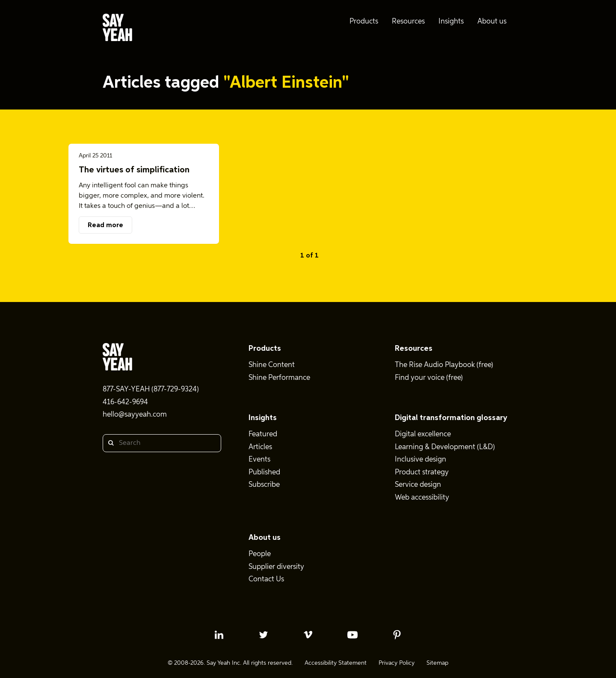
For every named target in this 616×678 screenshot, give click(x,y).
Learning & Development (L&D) (445, 447)
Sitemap (437, 663)
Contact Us (266, 579)
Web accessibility (422, 498)
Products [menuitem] (364, 22)
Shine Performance (279, 378)
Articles (260, 447)
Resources (414, 349)
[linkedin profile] (219, 635)
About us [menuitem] (492, 22)
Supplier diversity (276, 567)
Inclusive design (421, 460)
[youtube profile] (352, 635)
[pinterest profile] (397, 635)
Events (259, 460)
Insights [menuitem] (451, 22)
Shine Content (272, 365)
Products (265, 349)
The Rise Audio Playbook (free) (444, 365)
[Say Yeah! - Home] (117, 29)
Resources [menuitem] (408, 22)
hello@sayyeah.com (135, 415)
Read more (105, 225)
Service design (418, 485)
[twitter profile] (264, 635)
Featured (263, 434)
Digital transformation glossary (451, 418)
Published (264, 472)
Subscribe (264, 485)
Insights (263, 418)
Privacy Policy (397, 663)
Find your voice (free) (429, 378)
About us (265, 538)
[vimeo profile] (308, 635)
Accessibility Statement (336, 663)
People (260, 554)
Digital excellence (423, 434)
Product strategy (422, 472)
